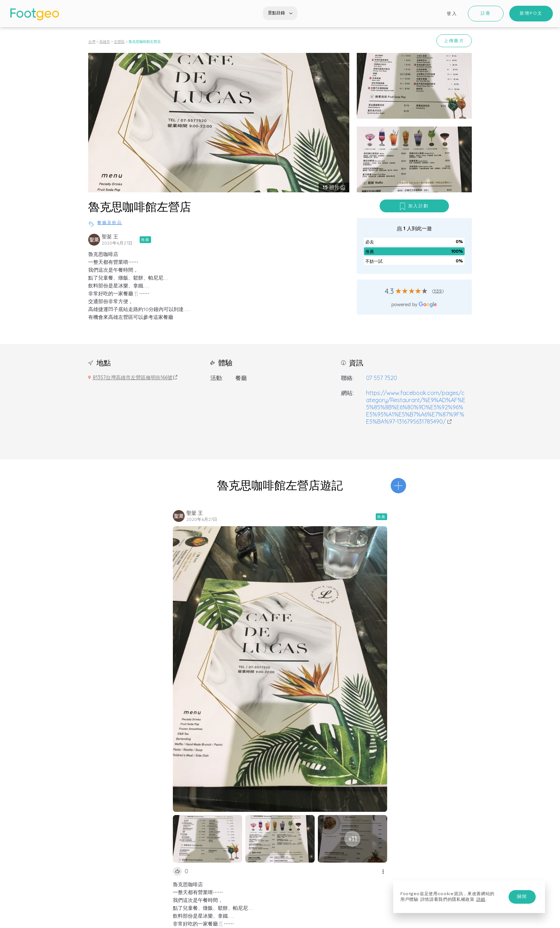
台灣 (92, 42)
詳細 (481, 899)
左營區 (119, 42)
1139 (438, 291)
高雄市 (105, 42)
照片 (332, 187)
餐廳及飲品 (110, 223)
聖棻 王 (110, 237)
